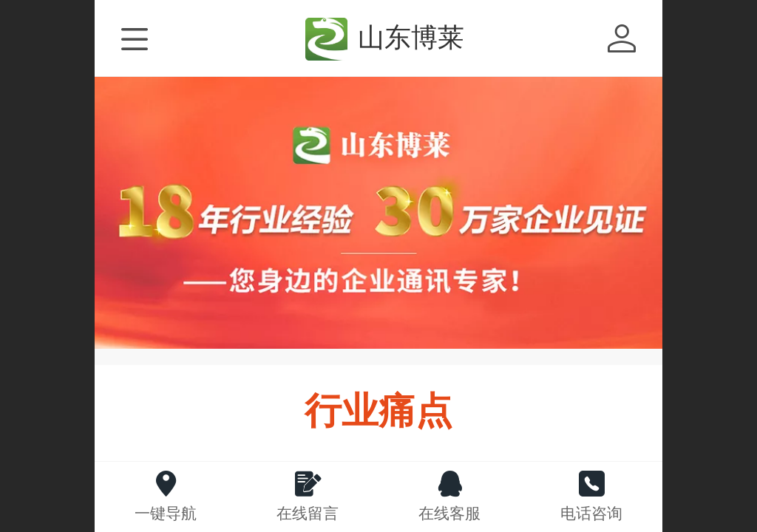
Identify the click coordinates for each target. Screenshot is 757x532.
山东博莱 (411, 37)
